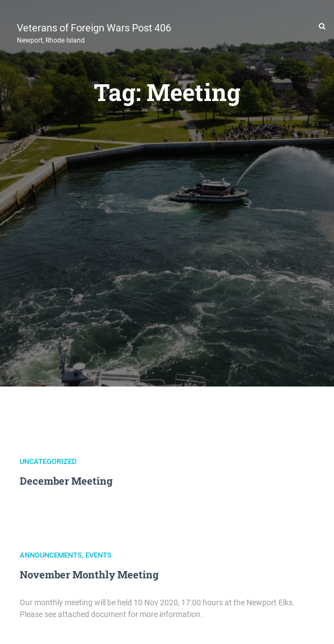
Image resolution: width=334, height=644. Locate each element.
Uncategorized (48, 461)
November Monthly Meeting (89, 574)
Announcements (51, 555)
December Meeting (66, 481)
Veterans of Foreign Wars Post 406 (94, 32)
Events (99, 555)
